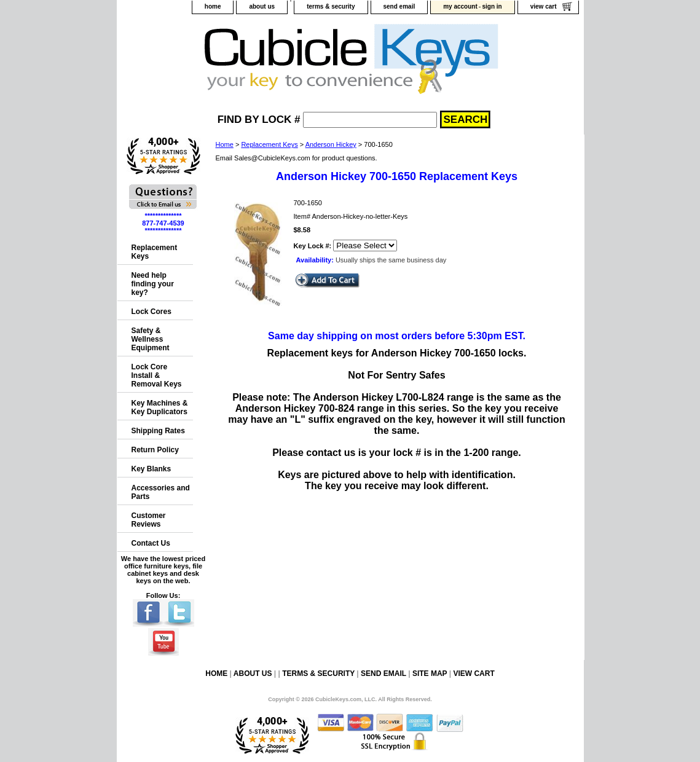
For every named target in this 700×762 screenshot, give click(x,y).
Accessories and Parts (161, 492)
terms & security (331, 6)
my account (460, 6)
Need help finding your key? (153, 284)
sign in (492, 6)
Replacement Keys (269, 144)
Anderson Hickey (331, 144)
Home (225, 144)
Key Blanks (151, 469)
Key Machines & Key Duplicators (160, 407)
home (213, 6)
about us (262, 6)
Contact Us (151, 543)
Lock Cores (151, 312)
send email (399, 6)
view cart (544, 6)
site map (430, 674)
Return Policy (155, 450)
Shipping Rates (158, 431)
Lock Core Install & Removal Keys (157, 375)
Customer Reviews (149, 520)
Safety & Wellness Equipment (151, 339)
